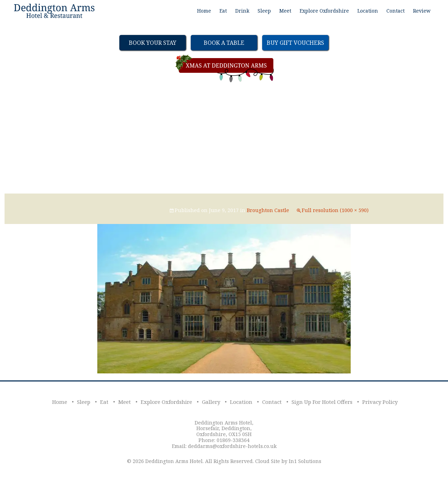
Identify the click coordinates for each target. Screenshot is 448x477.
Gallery (211, 402)
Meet (285, 11)
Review (422, 11)
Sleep (264, 11)
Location (368, 11)
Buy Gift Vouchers (295, 43)
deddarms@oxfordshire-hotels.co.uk (232, 446)
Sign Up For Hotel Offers (322, 402)
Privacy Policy (380, 402)
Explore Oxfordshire (324, 11)
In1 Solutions (305, 461)
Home (204, 11)
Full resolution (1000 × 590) (335, 210)
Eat (223, 11)
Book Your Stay (153, 43)
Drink (242, 11)
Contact (395, 11)
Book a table (224, 43)
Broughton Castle (268, 210)
